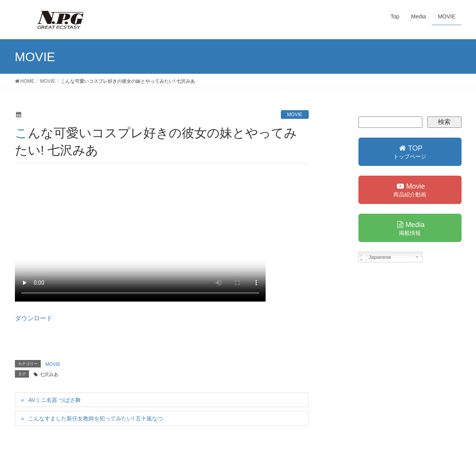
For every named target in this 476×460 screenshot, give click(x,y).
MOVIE (295, 115)
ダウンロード (34, 318)
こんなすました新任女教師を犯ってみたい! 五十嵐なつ (96, 418)
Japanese (376, 257)
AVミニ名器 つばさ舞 (54, 400)
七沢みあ (49, 375)
